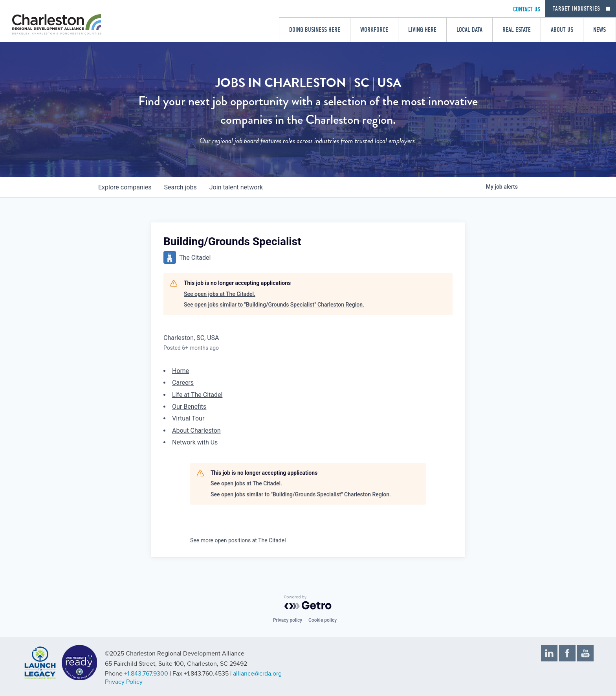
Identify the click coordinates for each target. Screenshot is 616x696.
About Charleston (196, 431)
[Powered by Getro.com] (308, 602)
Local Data (469, 30)
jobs (180, 187)
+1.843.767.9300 (146, 674)
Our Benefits (189, 407)
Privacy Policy (124, 682)
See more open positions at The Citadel (238, 540)
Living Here (422, 30)
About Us (562, 30)
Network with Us (195, 442)
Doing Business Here (315, 30)
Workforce (374, 30)
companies (125, 187)
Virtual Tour (188, 418)
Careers (183, 383)
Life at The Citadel (197, 395)
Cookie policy (323, 620)
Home (181, 371)
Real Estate (517, 30)
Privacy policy (288, 620)
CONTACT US (527, 9)
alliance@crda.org (257, 674)
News (599, 30)
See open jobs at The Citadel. (220, 294)
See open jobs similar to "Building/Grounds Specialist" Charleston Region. (274, 305)
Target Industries (577, 9)
